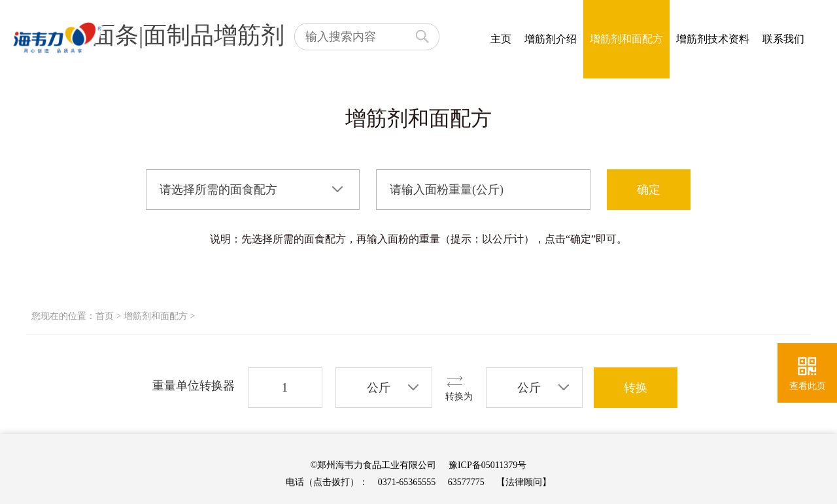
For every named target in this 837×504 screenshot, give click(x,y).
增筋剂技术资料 (713, 39)
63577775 (466, 482)
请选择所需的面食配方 (218, 190)
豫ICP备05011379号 (487, 465)
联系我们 (783, 39)
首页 (105, 316)
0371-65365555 (407, 482)
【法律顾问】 (524, 482)
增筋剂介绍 (551, 39)
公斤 (379, 388)
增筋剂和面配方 (626, 39)
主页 (501, 39)
